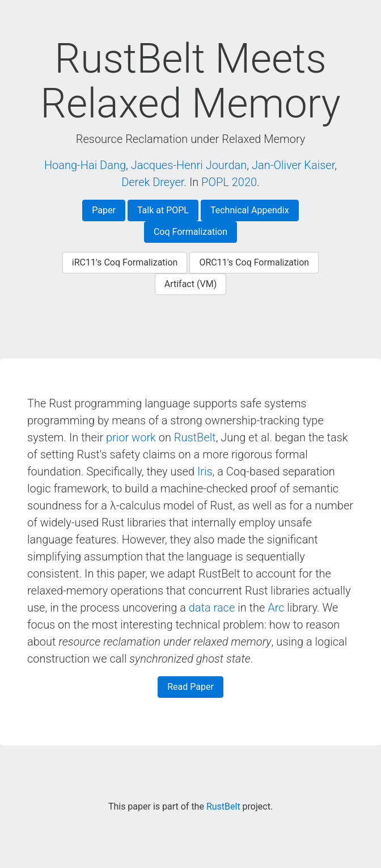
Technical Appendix (250, 210)
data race (212, 608)
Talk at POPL (163, 210)
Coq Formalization (190, 232)
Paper (104, 210)
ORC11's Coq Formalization (254, 262)
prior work (131, 437)
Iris (205, 471)
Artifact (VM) (191, 284)
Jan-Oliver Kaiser (293, 165)
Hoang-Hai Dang (85, 165)
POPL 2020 (229, 182)
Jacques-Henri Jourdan (189, 165)
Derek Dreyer (153, 182)
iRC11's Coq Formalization (125, 262)
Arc (276, 608)
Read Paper (190, 687)
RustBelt (195, 437)
